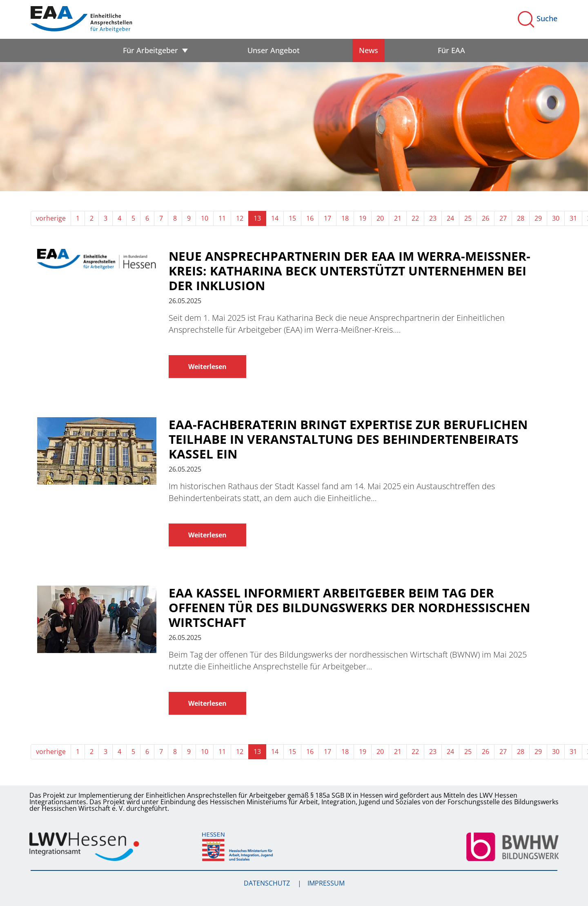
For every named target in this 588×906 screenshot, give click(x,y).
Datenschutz (268, 883)
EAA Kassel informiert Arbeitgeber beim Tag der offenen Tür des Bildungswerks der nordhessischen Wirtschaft (349, 608)
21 (398, 218)
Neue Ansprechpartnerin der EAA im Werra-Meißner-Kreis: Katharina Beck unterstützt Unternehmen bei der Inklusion (350, 271)
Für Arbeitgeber (150, 50)
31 (573, 218)
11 (222, 218)
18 (345, 218)
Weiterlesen (207, 367)
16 (310, 218)
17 (327, 218)
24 (450, 218)
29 (538, 218)
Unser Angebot (274, 50)
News (369, 50)
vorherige (51, 218)
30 (556, 218)
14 (275, 218)
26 (486, 218)
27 (503, 218)
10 (205, 218)
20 (380, 218)
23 (433, 218)
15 (292, 218)
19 (363, 218)
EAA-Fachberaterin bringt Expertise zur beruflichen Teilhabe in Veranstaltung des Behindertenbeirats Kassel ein (348, 439)
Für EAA (451, 50)
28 (521, 218)
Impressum (326, 883)
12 (240, 218)
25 (468, 218)
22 (415, 218)
